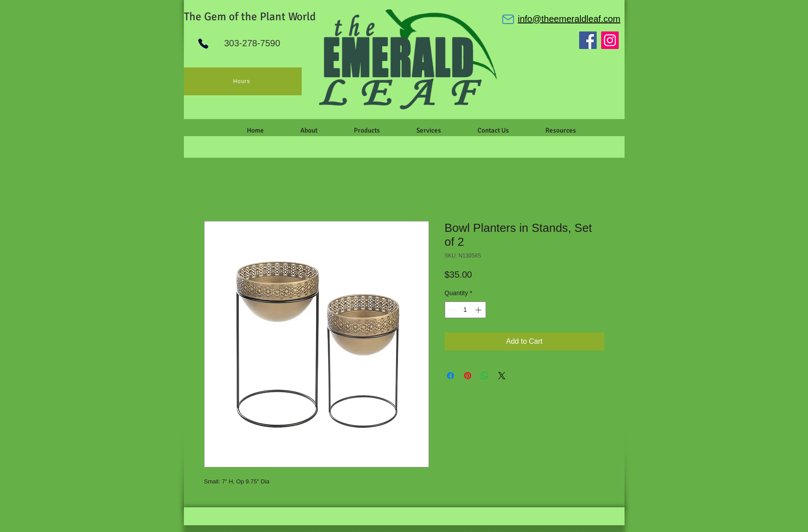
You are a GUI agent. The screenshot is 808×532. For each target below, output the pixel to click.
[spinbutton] (465, 310)
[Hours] (243, 81)
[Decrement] (452, 310)
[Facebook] (588, 40)
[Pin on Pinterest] (468, 376)
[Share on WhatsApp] (485, 376)
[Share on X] (502, 376)
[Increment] (479, 310)
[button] (309, 130)
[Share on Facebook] (451, 376)
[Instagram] (610, 40)
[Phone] (203, 44)
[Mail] (508, 19)
